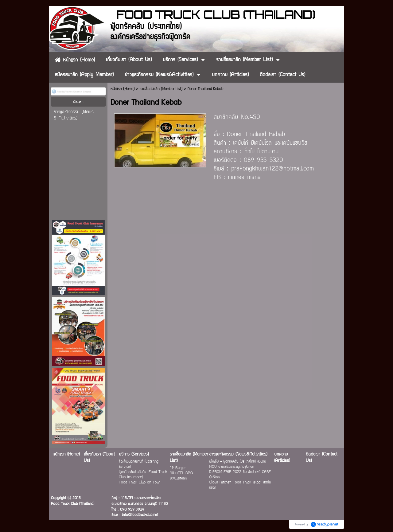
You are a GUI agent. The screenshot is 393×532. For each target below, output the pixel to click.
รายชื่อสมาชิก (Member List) (161, 89)
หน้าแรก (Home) (123, 89)
